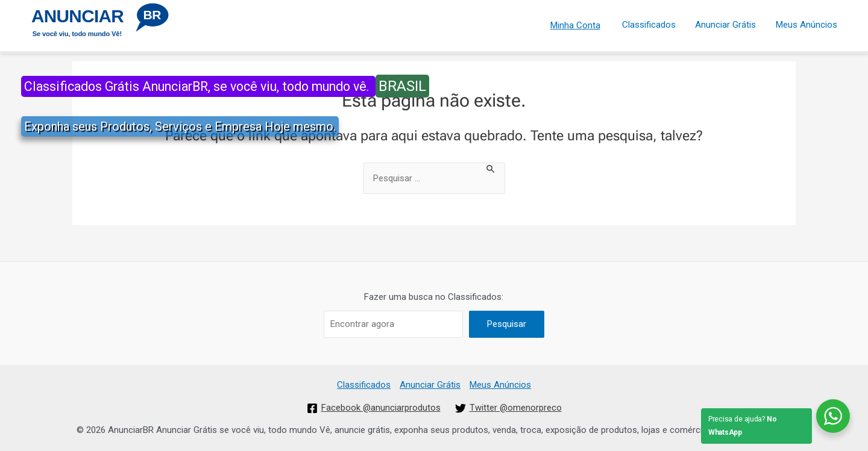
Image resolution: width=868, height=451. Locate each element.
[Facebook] (373, 408)
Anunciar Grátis (728, 23)
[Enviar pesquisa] (491, 168)
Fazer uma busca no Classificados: (434, 297)
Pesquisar (507, 324)
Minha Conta (580, 23)
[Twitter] (509, 408)
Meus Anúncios (807, 23)
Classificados (653, 23)
